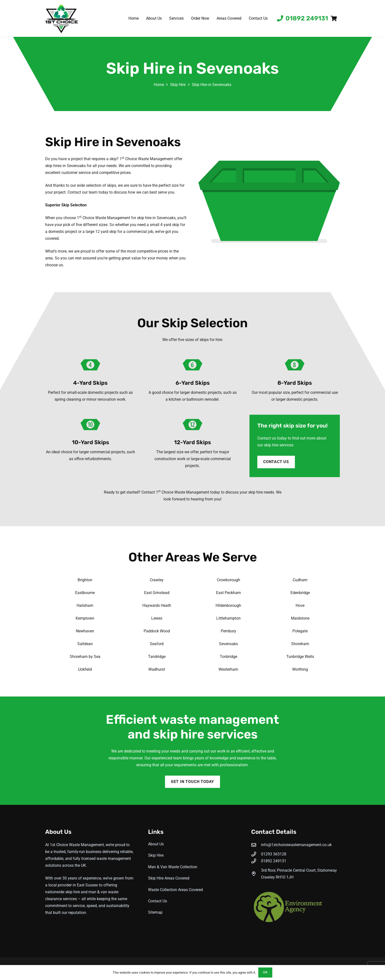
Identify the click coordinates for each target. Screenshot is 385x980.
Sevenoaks (228, 644)
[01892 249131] (256, 861)
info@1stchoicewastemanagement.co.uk (296, 845)
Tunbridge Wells (300, 657)
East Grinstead (157, 593)
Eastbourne (85, 593)
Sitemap (155, 912)
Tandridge (157, 657)
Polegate (300, 631)
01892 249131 (274, 861)
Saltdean (85, 644)
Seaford (157, 644)
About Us (156, 844)
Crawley (157, 580)
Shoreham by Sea (85, 657)
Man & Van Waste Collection (173, 867)
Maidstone (300, 618)
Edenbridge (300, 593)
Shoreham (300, 644)
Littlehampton (228, 618)
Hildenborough (228, 605)
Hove (300, 605)
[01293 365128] (256, 854)
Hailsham (85, 605)
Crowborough (228, 580)
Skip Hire (156, 855)
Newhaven (85, 631)
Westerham (228, 669)
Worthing (300, 669)
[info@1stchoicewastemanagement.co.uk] (256, 845)
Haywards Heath (157, 605)
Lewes (157, 618)
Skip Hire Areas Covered (169, 878)
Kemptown (85, 618)
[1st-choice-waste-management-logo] (62, 18)
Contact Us (158, 901)
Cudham (300, 580)
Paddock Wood (157, 631)
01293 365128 (274, 854)
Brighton (85, 580)
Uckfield (85, 669)
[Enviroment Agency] (296, 907)
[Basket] (334, 18)
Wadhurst (157, 669)
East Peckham (228, 593)
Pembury (228, 631)
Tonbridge (228, 657)
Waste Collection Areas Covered (175, 890)
